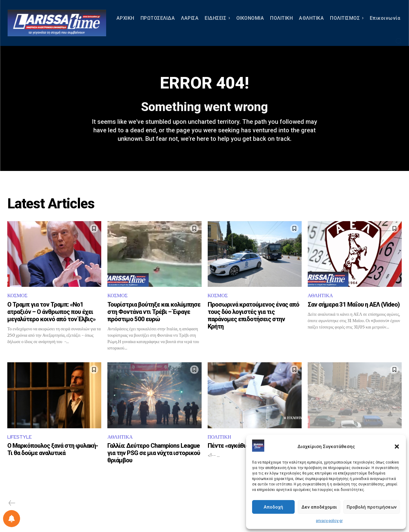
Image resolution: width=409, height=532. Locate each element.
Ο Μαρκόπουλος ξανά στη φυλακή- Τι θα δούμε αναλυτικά (53, 449)
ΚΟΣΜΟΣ (17, 296)
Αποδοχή (273, 507)
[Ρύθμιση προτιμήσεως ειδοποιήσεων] (12, 519)
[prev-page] (12, 503)
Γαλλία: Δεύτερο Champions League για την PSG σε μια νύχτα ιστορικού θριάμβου (154, 453)
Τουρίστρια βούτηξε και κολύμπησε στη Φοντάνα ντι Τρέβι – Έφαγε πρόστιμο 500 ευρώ (154, 312)
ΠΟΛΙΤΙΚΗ (219, 437)
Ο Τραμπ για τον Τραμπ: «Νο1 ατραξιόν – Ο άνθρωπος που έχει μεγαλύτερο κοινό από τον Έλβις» (51, 312)
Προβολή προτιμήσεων (372, 507)
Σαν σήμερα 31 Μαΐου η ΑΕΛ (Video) (354, 304)
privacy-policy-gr (329, 521)
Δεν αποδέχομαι (319, 507)
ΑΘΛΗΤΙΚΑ (320, 296)
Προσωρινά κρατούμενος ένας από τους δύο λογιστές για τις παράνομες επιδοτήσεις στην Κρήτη (253, 315)
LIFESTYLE (19, 437)
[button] (397, 447)
